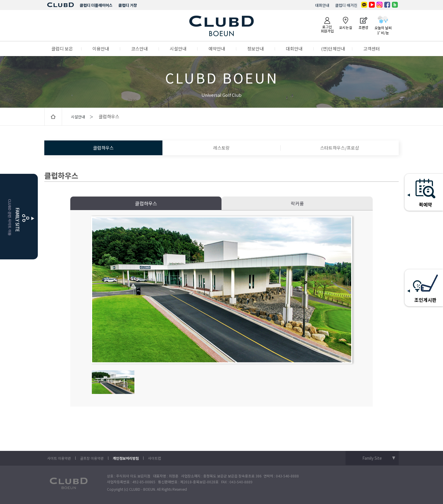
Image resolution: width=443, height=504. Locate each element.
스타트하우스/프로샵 (340, 148)
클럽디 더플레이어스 (96, 5)
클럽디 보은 (62, 49)
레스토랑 (221, 148)
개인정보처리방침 (126, 458)
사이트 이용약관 (59, 458)
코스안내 (139, 49)
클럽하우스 (103, 148)
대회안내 (322, 5)
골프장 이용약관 (92, 458)
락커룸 (297, 203)
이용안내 (101, 49)
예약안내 (217, 49)
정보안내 (255, 49)
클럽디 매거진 (346, 5)
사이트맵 (154, 458)
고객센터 (372, 49)
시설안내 (178, 49)
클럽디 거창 (128, 5)
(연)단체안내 (333, 49)
